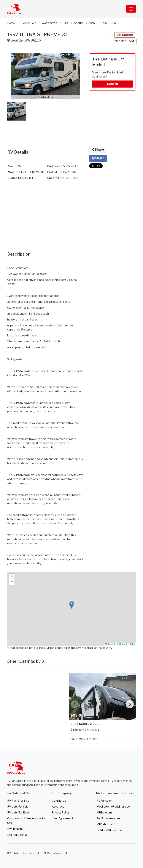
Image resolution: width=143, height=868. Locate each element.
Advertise (58, 807)
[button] (45, 76)
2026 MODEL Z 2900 (86, 724)
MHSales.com (105, 824)
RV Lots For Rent (18, 812)
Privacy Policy (61, 812)
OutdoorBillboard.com (111, 830)
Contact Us (59, 801)
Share (98, 150)
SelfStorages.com (108, 818)
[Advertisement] (45, 131)
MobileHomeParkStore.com (114, 807)
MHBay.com (104, 812)
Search (112, 84)
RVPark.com (105, 801)
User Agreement (63, 818)
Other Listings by (26, 661)
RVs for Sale (15, 829)
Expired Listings (17, 835)
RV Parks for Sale (18, 801)
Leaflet (110, 644)
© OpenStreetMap (126, 644)
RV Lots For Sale (18, 807)
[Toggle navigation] (131, 9)
